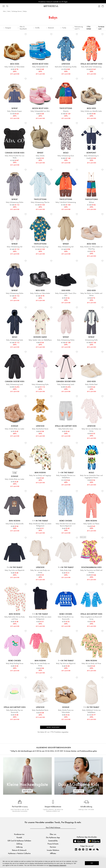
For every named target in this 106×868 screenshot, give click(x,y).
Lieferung (19, 847)
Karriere (53, 847)
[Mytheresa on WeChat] (97, 849)
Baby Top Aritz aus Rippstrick (15, 570)
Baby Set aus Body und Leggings (40, 475)
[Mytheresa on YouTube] (90, 849)
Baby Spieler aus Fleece (91, 524)
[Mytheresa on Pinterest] (83, 849)
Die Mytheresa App (53, 837)
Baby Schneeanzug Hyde (15, 340)
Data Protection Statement (58, 865)
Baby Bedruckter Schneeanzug (91, 67)
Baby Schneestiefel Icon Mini (40, 111)
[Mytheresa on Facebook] (80, 849)
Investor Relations (53, 850)
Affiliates (53, 853)
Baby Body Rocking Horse (15, 664)
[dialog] (53, 863)
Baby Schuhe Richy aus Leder (15, 429)
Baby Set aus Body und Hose (91, 664)
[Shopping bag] (103, 6)
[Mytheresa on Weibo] (94, 849)
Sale (9, 11)
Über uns (53, 834)
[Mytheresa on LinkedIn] (76, 849)
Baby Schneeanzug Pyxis (66, 156)
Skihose (91, 202)
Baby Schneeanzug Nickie (15, 202)
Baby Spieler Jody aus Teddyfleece (40, 340)
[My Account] (99, 6)
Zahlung (19, 844)
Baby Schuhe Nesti (91, 384)
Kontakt (19, 837)
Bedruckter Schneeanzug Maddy (66, 67)
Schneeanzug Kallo (91, 340)
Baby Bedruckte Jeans (66, 429)
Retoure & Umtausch (19, 850)
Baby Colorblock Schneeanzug (66, 202)
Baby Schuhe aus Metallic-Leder (91, 111)
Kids (4, 11)
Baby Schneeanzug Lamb (15, 384)
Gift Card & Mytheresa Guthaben (19, 841)
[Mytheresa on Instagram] (87, 849)
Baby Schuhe (40, 156)
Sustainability (53, 841)
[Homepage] (53, 6)
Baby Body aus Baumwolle (15, 524)
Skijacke (66, 111)
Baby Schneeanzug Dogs (40, 247)
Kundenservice (19, 834)
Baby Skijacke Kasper (15, 111)
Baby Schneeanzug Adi (15, 247)
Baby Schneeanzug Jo (91, 156)
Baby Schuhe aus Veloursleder (15, 67)
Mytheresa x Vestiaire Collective (19, 853)
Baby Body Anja (66, 570)
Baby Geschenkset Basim (40, 429)
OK (92, 863)
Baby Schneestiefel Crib (40, 67)
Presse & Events (53, 844)
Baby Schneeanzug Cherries (40, 202)
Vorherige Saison (17, 11)
